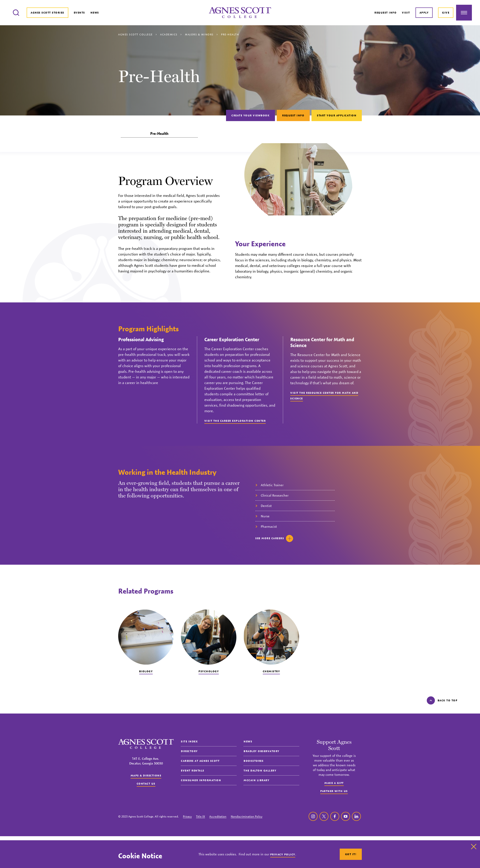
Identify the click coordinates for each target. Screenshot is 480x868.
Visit (406, 13)
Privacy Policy (283, 854)
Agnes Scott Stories (47, 13)
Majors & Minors (199, 34)
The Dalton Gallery (260, 770)
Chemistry (271, 671)
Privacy (187, 816)
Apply (424, 13)
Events (79, 13)
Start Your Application (337, 115)
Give (446, 13)
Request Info (385, 13)
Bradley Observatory (262, 751)
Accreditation (218, 816)
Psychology (209, 671)
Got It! (351, 854)
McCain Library (256, 780)
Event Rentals (193, 770)
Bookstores (254, 761)
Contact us (146, 784)
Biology (146, 671)
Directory (189, 751)
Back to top (442, 700)
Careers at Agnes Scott (200, 761)
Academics (169, 34)
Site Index (189, 741)
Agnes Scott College (135, 34)
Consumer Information (201, 780)
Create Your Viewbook (250, 115)
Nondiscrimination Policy (247, 816)
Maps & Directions (146, 775)
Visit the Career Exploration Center (235, 421)
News (95, 13)
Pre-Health (159, 134)
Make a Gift (334, 783)
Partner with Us (334, 791)
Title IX (201, 816)
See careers (274, 539)
